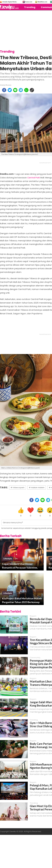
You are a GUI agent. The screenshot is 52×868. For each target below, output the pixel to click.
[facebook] (4, 90)
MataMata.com (42, 2)
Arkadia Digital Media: (10, 2)
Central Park (34, 178)
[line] (15, 90)
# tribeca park (17, 488)
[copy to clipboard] (32, 90)
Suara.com (29, 2)
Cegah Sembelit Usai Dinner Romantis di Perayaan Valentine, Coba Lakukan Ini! (20, 566)
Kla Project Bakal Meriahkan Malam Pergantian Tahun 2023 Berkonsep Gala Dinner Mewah (22, 600)
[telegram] (21, 90)
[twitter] (10, 90)
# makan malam (37, 488)
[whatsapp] (26, 90)
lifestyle (8, 559)
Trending (30, 7)
